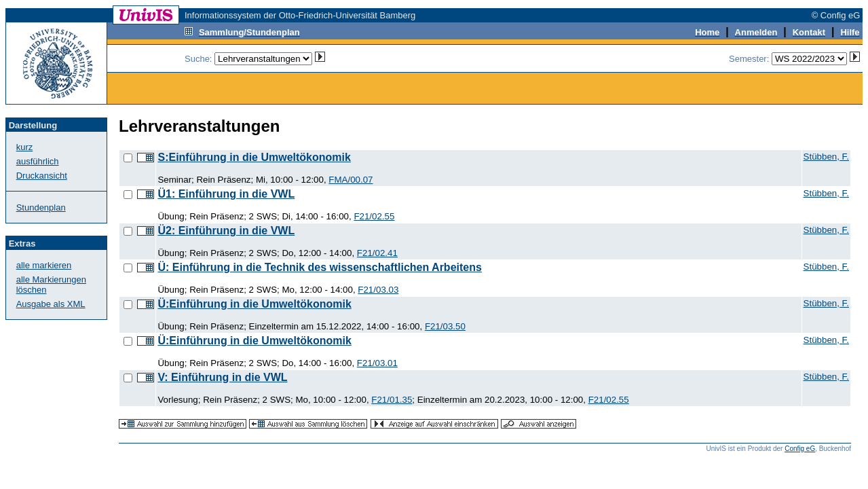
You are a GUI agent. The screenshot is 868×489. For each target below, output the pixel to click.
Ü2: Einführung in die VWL (226, 231)
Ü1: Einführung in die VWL (226, 194)
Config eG (800, 449)
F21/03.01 (377, 363)
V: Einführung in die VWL (222, 377)
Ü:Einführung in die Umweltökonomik (254, 304)
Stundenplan (41, 207)
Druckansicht (42, 176)
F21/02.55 (374, 216)
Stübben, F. (826, 157)
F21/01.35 (392, 400)
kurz (25, 147)
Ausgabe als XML (51, 304)
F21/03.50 (445, 326)
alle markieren (44, 265)
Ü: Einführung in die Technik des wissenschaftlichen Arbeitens (319, 267)
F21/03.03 (378, 290)
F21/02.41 (377, 253)
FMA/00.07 (351, 180)
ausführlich (38, 161)
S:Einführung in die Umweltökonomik (254, 157)
